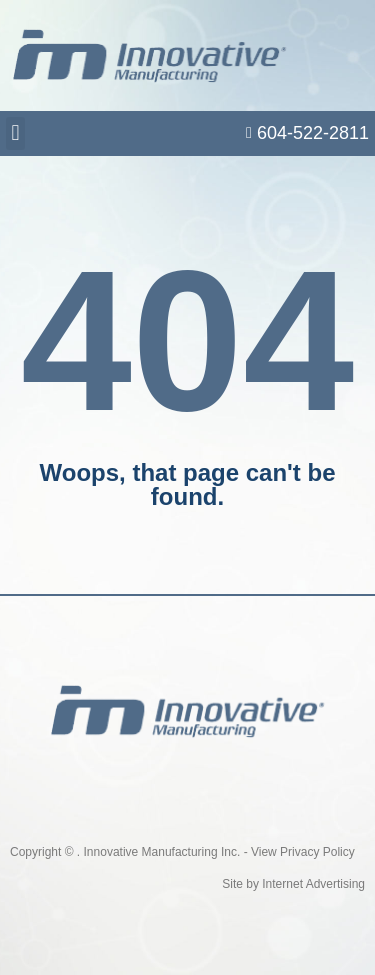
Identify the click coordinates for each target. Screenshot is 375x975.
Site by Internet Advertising (293, 884)
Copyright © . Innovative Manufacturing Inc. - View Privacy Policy (182, 852)
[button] (15, 133)
